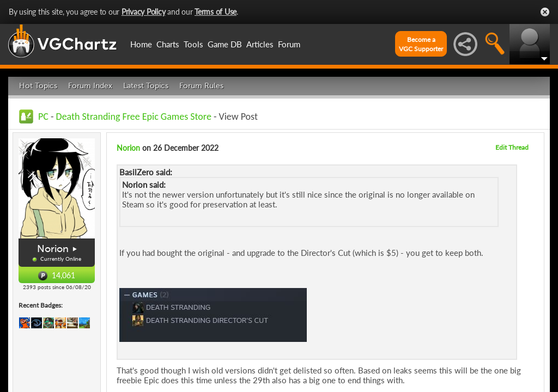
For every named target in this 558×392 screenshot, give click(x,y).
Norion (53, 249)
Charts (168, 44)
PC (43, 117)
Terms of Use (216, 12)
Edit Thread (512, 147)
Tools (193, 44)
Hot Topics (38, 86)
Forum (289, 44)
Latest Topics (146, 86)
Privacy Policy (144, 12)
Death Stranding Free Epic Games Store (134, 117)
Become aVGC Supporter (421, 44)
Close (545, 12)
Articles (260, 44)
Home (141, 44)
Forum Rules (201, 86)
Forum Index (90, 86)
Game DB (225, 44)
